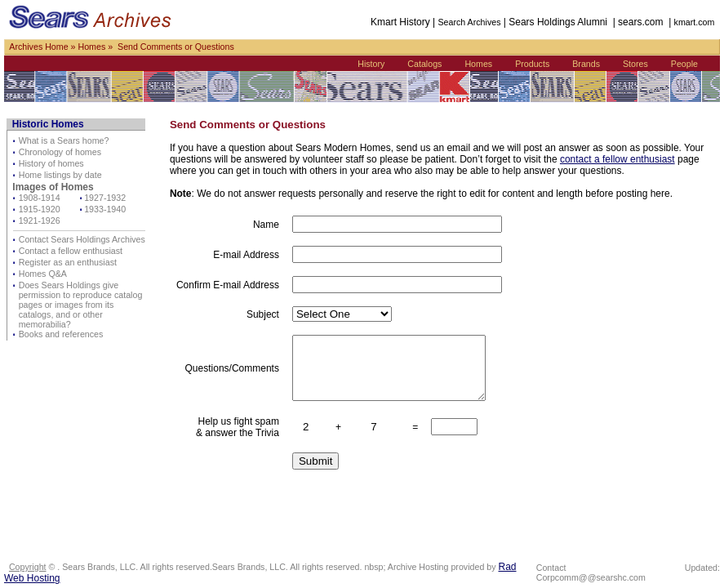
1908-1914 (40, 198)
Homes (91, 47)
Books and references (61, 334)
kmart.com (695, 22)
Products (532, 64)
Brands (586, 64)
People (684, 64)
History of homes (51, 163)
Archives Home (38, 47)
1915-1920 (40, 209)
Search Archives (469, 22)
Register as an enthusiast (68, 262)
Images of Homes (53, 187)
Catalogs (424, 64)
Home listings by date (60, 175)
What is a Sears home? (64, 140)
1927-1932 (105, 198)
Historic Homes (48, 124)
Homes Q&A (43, 274)
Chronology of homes (60, 152)
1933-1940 (105, 209)
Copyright (28, 567)
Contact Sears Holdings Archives (82, 239)
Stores (635, 64)
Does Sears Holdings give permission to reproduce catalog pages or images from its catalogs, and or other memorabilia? (81, 305)
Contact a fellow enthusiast (71, 251)
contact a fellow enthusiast (617, 159)
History (371, 64)
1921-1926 (40, 220)
